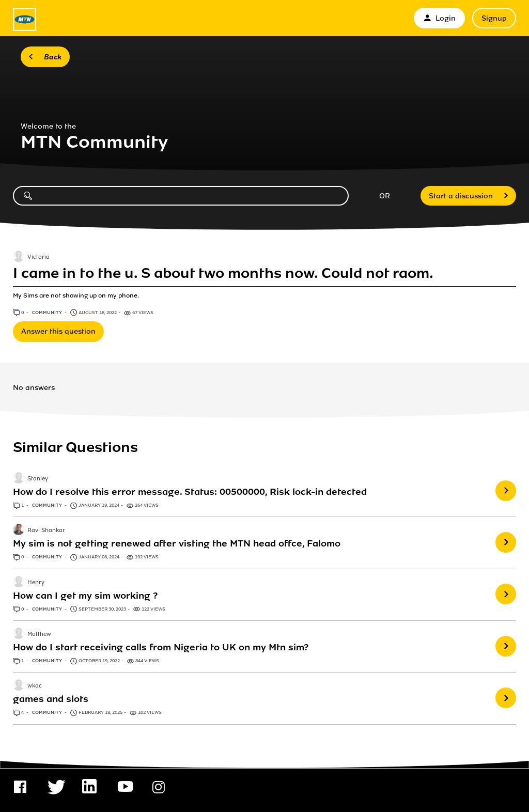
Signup (494, 18)
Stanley (38, 479)
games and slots (51, 699)
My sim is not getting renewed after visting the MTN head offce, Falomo (177, 543)
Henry (36, 583)
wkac (35, 686)
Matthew (39, 634)
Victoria (38, 257)
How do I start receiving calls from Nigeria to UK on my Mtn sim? (161, 647)
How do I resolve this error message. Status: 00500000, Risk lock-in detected (190, 492)
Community (48, 313)
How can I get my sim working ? (85, 596)
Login (439, 18)
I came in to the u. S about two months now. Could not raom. (223, 273)
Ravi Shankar (46, 531)
